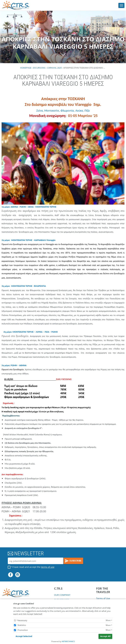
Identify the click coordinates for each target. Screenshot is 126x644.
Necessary (22, 620)
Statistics (22, 625)
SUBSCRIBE (73, 561)
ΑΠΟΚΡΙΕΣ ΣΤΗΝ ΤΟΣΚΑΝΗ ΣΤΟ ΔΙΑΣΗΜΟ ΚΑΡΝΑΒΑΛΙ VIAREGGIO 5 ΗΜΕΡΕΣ (63, 46)
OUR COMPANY (62, 595)
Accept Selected (24, 636)
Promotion (23, 630)
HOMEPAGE (26, 68)
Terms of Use (103, 598)
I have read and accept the (33, 567)
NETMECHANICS (68, 641)
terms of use (48, 567)
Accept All (105, 636)
